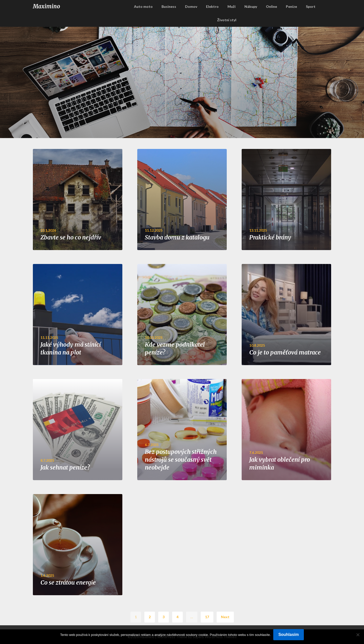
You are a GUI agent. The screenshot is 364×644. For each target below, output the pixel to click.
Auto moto (143, 6)
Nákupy (251, 6)
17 (207, 617)
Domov (191, 6)
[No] (358, 635)
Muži (232, 6)
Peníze (291, 6)
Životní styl (227, 20)
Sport (311, 6)
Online (271, 6)
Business (169, 6)
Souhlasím (289, 635)
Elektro (212, 6)
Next (225, 617)
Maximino (47, 6)
